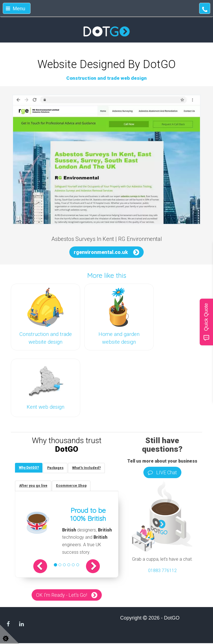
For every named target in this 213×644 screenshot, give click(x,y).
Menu (16, 9)
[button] (43, 567)
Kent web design (45, 407)
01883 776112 (162, 571)
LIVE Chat (162, 472)
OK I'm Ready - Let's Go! (62, 596)
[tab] (29, 468)
